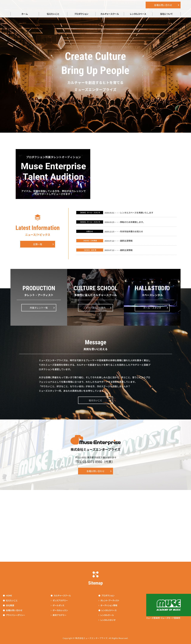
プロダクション (81, 14)
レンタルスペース (138, 14)
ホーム (25, 14)
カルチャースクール (110, 14)
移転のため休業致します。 (133, 222)
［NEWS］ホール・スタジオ (90, 212)
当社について (166, 14)
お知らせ (90, 231)
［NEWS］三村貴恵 (90, 241)
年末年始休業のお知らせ (132, 231)
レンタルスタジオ (107, 620)
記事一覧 (38, 244)
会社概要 (9, 605)
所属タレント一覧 (39, 308)
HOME (8, 595)
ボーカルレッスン (59, 610)
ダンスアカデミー (59, 600)
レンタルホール (106, 615)
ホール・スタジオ (152, 308)
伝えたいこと (53, 14)
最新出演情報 (126, 241)
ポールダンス (58, 605)
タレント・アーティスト (109, 600)
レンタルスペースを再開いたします (137, 213)
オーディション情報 (108, 605)
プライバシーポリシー (14, 615)
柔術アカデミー (59, 615)
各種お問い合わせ (163, 5)
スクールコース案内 (95, 308)
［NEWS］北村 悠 (90, 250)
